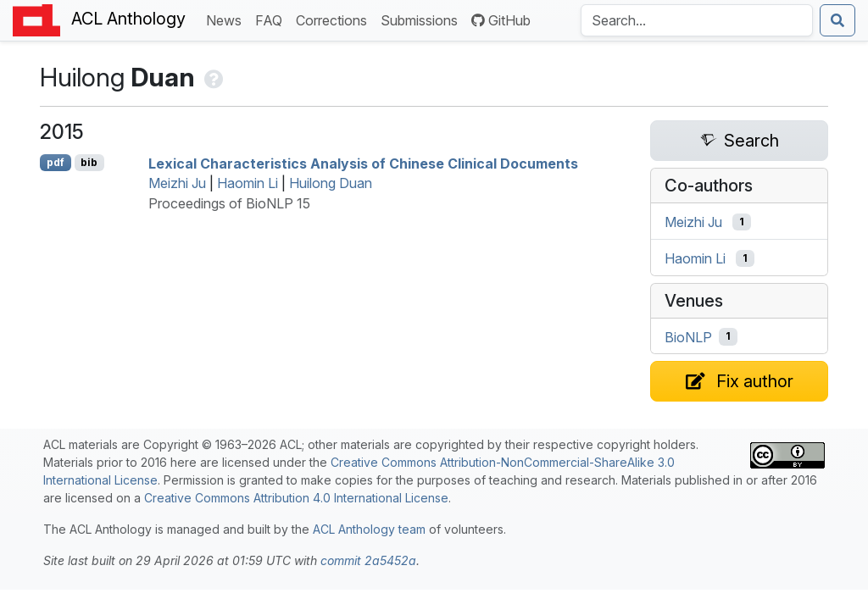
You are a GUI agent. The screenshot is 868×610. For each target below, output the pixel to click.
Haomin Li (248, 183)
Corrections (335, 19)
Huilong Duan (331, 183)
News (227, 19)
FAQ (272, 19)
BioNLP (688, 336)
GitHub (501, 20)
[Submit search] (837, 20)
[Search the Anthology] (697, 20)
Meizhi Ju (177, 183)
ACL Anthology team (369, 529)
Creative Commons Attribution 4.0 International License (296, 498)
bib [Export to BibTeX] (89, 162)
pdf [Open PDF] (56, 162)
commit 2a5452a (368, 560)
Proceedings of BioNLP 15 (229, 203)
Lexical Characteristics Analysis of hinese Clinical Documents (363, 163)
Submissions (423, 19)
